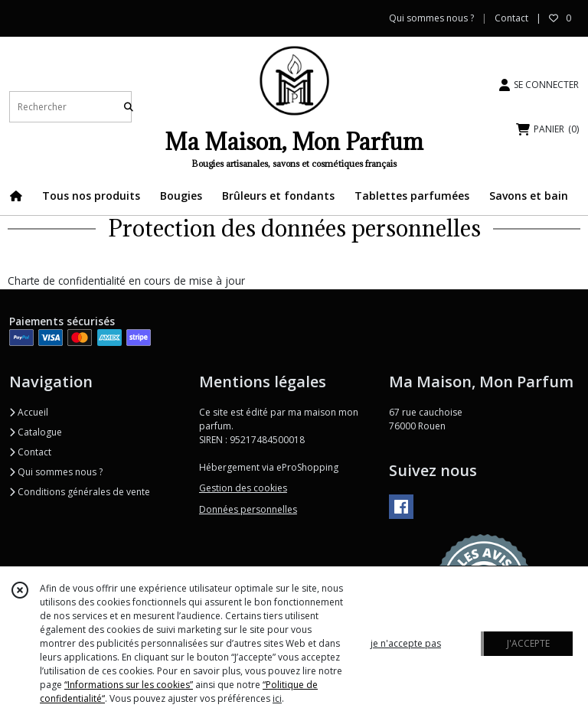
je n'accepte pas (406, 643)
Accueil (29, 412)
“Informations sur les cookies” (129, 685)
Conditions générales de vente (80, 492)
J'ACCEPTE (528, 643)
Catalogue (36, 432)
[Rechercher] (129, 107)
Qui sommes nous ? (56, 472)
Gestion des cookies (243, 488)
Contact (511, 18)
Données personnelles (248, 509)
